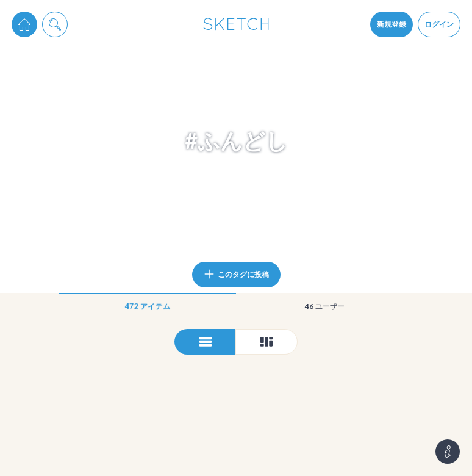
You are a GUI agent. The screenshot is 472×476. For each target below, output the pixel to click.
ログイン (439, 24)
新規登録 (392, 24)
